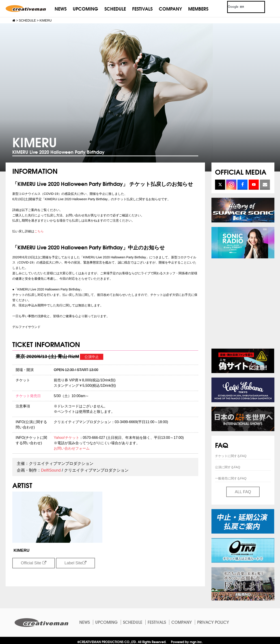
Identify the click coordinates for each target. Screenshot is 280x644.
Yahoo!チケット (67, 438)
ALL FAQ (243, 492)
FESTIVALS (142, 8)
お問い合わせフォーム (72, 448)
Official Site (34, 563)
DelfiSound (51, 470)
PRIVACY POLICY (213, 622)
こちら (39, 231)
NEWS (61, 8)
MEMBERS (198, 8)
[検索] (241, 7)
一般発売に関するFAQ (231, 478)
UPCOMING (85, 8)
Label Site (75, 563)
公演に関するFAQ (228, 467)
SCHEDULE (115, 8)
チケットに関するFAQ (231, 456)
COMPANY (170, 8)
